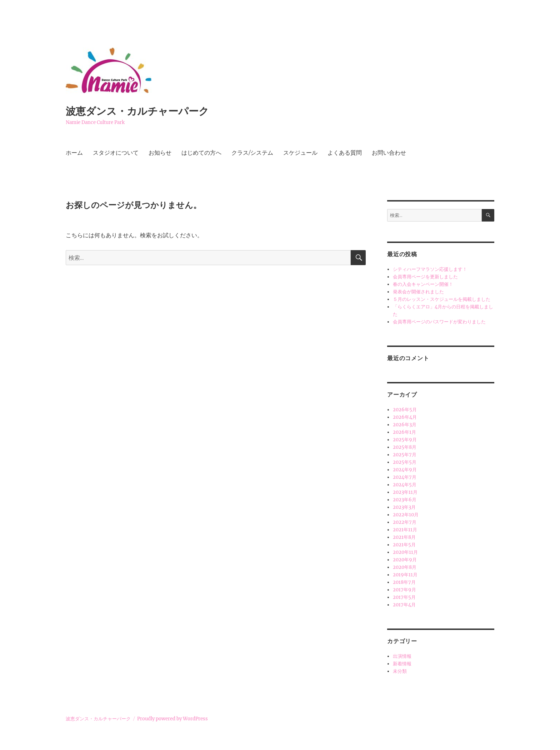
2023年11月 (405, 492)
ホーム (74, 153)
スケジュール (300, 153)
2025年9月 (405, 440)
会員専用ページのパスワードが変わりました (439, 322)
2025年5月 (405, 462)
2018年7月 (404, 582)
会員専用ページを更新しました (425, 277)
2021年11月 (405, 530)
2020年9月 (405, 560)
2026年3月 (405, 425)
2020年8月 (405, 567)
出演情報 (402, 656)
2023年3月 (404, 507)
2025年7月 (405, 455)
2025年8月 (405, 447)
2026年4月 (405, 417)
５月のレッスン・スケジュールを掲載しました (442, 299)
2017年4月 (404, 605)
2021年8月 (404, 537)
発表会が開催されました (418, 292)
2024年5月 (405, 485)
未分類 (400, 671)
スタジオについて (116, 153)
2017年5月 (404, 597)
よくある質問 (345, 153)
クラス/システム (252, 153)
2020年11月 (405, 552)
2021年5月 (404, 545)
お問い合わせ (389, 153)
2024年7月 (405, 477)
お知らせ (160, 153)
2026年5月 (405, 410)
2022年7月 (405, 522)
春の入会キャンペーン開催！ (423, 284)
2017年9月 (404, 590)
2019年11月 (405, 575)
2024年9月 (405, 470)
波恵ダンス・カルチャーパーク (137, 111)
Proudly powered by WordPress (172, 719)
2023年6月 (405, 500)
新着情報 (402, 664)
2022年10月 (406, 515)
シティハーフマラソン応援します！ (430, 269)
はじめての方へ (201, 153)
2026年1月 (404, 432)
